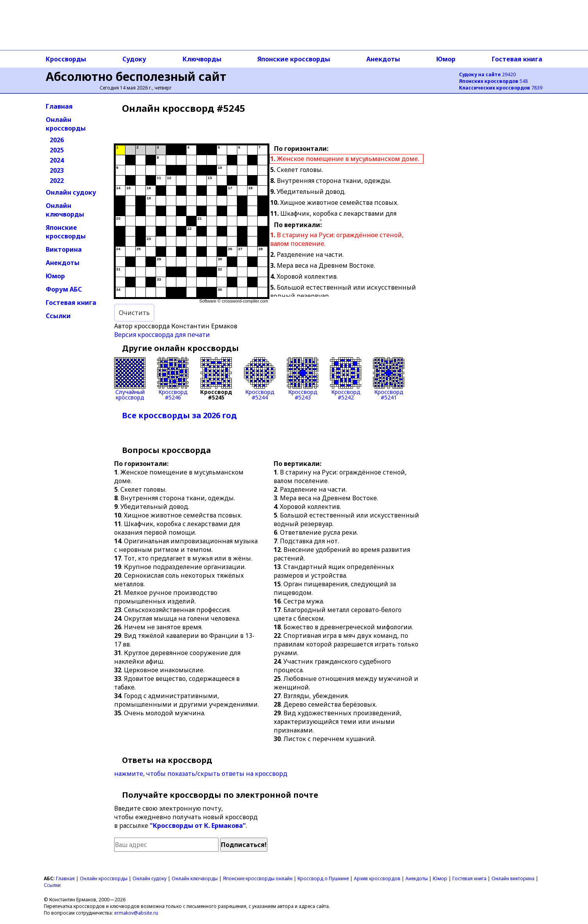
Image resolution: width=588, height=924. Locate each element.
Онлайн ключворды (65, 210)
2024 (57, 160)
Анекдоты (383, 59)
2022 (57, 181)
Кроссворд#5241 (389, 379)
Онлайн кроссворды (66, 124)
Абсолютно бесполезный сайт (136, 76)
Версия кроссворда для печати (162, 335)
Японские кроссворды (294, 59)
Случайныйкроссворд (130, 379)
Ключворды (202, 59)
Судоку (134, 59)
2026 (57, 140)
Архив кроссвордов (377, 878)
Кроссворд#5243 (303, 379)
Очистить (134, 313)
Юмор (446, 59)
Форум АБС (64, 289)
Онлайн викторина (513, 878)
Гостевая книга (517, 59)
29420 (487, 74)
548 (493, 81)
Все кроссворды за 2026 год (179, 415)
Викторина (64, 249)
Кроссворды (66, 59)
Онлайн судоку (71, 192)
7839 (501, 88)
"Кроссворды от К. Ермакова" (198, 826)
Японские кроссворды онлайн (258, 878)
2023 (57, 170)
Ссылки (58, 316)
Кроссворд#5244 (260, 379)
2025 (57, 150)
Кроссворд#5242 (346, 379)
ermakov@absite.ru (136, 913)
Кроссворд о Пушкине (323, 878)
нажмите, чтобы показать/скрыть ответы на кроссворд (201, 774)
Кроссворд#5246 (173, 379)
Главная (59, 106)
